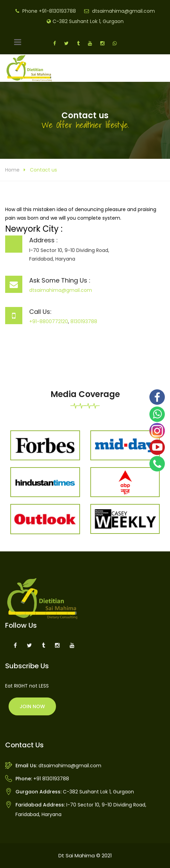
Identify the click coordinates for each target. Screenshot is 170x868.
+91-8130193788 (57, 11)
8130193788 (84, 321)
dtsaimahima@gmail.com (123, 11)
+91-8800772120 (49, 321)
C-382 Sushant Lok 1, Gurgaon (88, 21)
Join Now (32, 706)
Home (12, 170)
